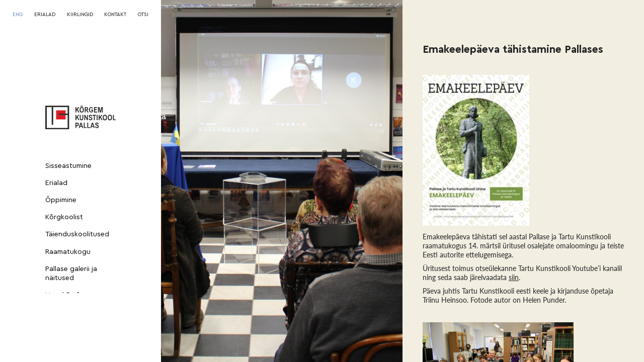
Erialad (56, 183)
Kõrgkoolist (64, 217)
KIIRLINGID (80, 15)
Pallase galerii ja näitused (71, 274)
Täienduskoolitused (77, 234)
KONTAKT (115, 15)
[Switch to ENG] (18, 15)
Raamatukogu (68, 252)
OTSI (143, 15)
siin (514, 277)
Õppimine (61, 200)
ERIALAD (45, 15)
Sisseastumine (68, 166)
